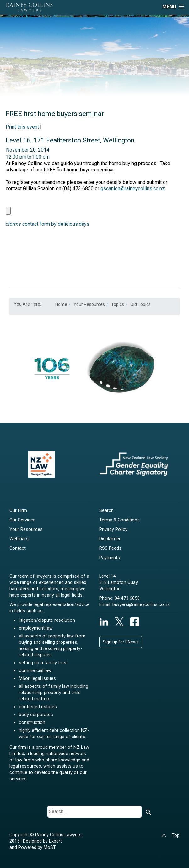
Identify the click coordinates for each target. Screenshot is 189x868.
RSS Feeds (110, 548)
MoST (50, 847)
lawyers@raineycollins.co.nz (141, 605)
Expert (55, 841)
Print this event (22, 127)
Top (170, 835)
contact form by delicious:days (48, 224)
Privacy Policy (113, 529)
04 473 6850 (127, 598)
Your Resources (26, 529)
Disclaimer (110, 539)
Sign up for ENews (121, 642)
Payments (110, 558)
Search (106, 511)
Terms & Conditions (119, 520)
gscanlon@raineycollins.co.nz (133, 189)
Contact (18, 548)
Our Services (22, 520)
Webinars (19, 539)
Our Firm (18, 511)
